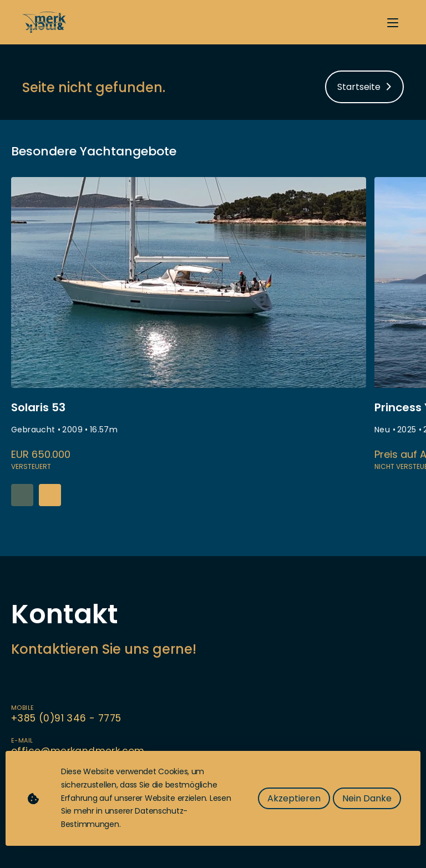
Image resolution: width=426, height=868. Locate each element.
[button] (50, 495)
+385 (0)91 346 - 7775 (66, 718)
